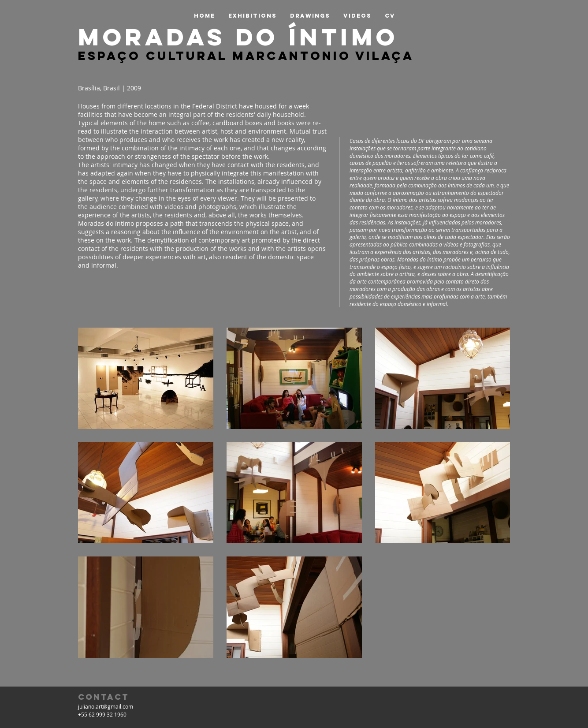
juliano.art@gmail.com (106, 706)
